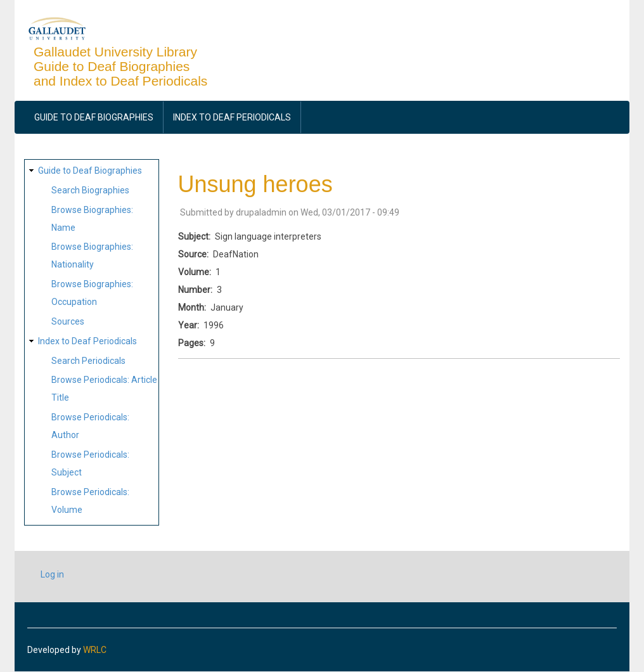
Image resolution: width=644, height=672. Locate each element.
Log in (52, 574)
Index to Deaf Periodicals (232, 117)
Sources (68, 321)
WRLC (95, 650)
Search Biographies (90, 190)
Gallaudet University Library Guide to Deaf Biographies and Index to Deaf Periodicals (120, 66)
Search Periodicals (88, 361)
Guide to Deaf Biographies (94, 117)
